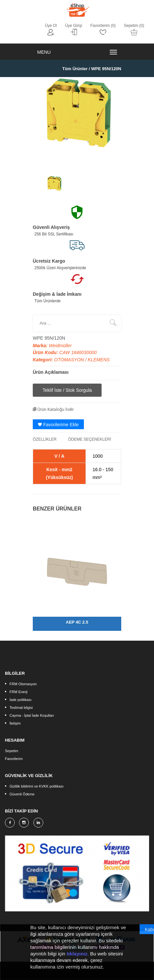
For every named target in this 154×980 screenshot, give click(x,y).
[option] (54, 185)
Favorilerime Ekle (58, 425)
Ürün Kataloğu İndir (53, 409)
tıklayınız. (78, 960)
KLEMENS (99, 360)
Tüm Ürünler (75, 69)
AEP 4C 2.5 (77, 622)
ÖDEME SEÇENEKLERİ (90, 439)
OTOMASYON (70, 360)
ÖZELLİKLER (45, 439)
